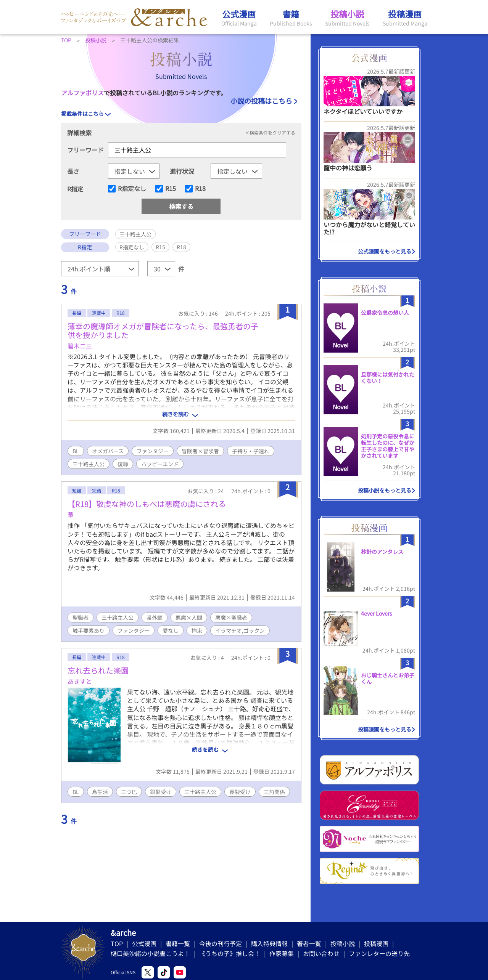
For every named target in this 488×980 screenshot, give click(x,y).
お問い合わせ (321, 953)
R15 (171, 189)
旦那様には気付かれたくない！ (388, 378)
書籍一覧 (178, 943)
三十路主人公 (89, 464)
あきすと (80, 681)
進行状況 (182, 171)
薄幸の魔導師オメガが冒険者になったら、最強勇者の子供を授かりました (163, 330)
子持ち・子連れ (251, 451)
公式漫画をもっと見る (385, 251)
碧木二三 (80, 346)
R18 (200, 189)
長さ (73, 171)
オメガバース (108, 451)
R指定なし (132, 189)
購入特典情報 (269, 943)
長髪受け (240, 792)
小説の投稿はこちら (261, 101)
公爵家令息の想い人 (385, 313)
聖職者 (81, 618)
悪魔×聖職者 (231, 618)
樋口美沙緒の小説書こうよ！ (150, 953)
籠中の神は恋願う (348, 168)
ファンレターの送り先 (379, 953)
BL (76, 451)
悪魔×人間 (189, 618)
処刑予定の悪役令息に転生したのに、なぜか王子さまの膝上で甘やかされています (388, 446)
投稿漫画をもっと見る (385, 729)
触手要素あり (89, 630)
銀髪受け (161, 792)
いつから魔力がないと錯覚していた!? (369, 228)
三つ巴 (129, 792)
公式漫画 (144, 943)
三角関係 (274, 792)
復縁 (123, 464)
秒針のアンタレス (382, 552)
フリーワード (85, 150)
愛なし (171, 630)
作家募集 (282, 953)
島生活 (100, 792)
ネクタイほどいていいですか (363, 111)
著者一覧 (309, 943)
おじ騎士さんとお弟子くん (388, 678)
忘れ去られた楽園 (98, 670)
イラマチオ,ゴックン (240, 630)
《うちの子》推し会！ (230, 953)
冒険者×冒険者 (200, 451)
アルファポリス (82, 93)
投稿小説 (343, 943)
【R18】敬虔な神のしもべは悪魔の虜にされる (147, 504)
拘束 (197, 630)
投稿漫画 (376, 943)
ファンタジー (153, 451)
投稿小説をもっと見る (385, 490)
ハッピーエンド (160, 464)
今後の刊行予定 (221, 943)
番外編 (155, 618)
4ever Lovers (377, 613)
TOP (117, 943)
